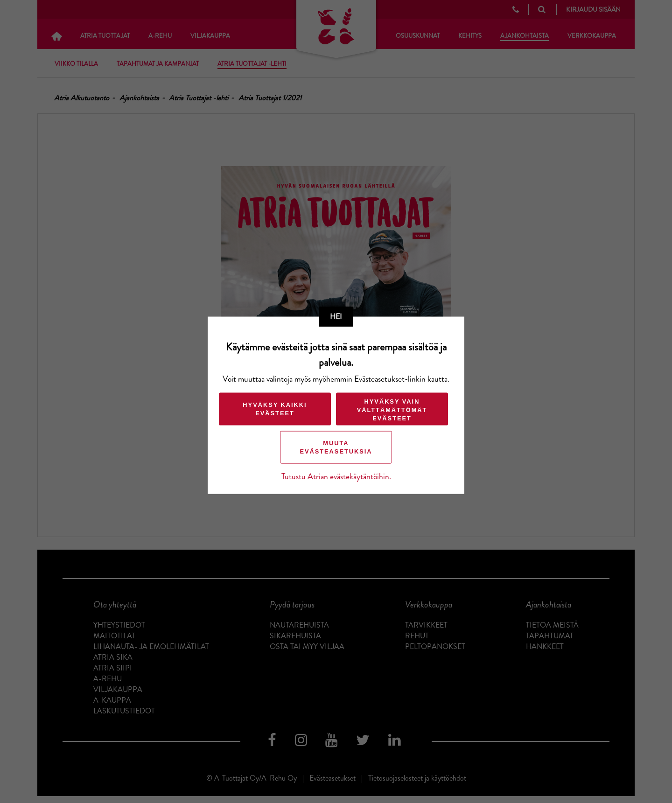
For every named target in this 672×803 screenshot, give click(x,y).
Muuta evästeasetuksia (336, 447)
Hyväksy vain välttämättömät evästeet (392, 409)
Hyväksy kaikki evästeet (275, 408)
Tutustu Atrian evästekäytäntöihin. (336, 476)
